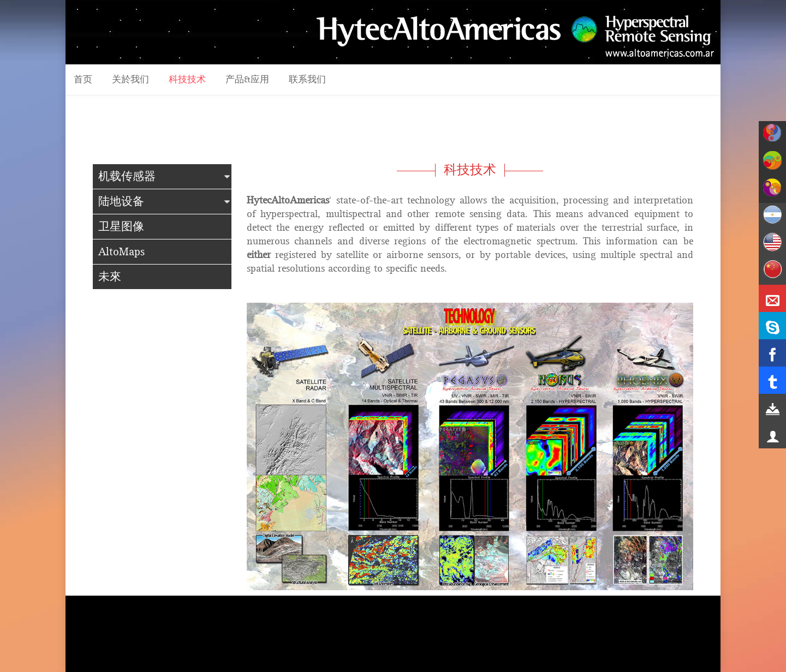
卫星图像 (121, 227)
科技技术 (187, 80)
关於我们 (130, 80)
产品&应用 (247, 80)
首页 (83, 80)
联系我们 (307, 80)
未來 (110, 277)
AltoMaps (121, 252)
